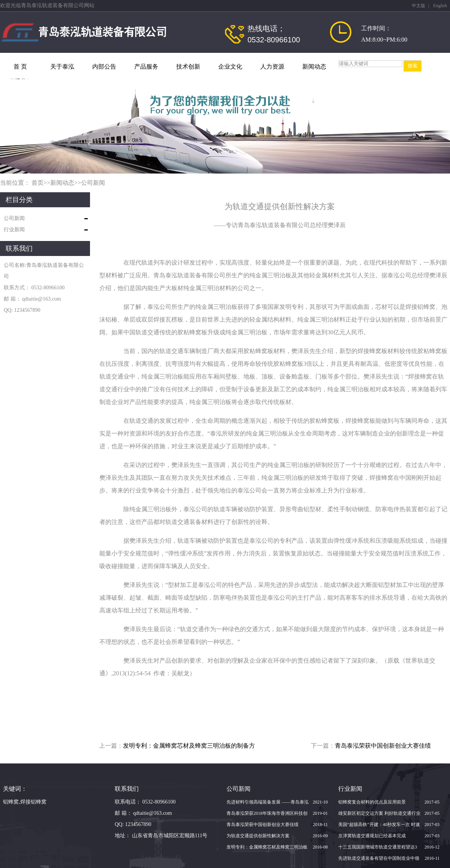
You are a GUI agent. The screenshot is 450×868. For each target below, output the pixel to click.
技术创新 (188, 67)
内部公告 (104, 67)
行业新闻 (14, 230)
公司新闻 (93, 183)
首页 (37, 183)
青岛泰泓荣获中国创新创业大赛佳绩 (383, 746)
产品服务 (146, 67)
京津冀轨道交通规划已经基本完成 (372, 836)
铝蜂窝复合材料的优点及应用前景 (372, 802)
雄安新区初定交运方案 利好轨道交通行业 (379, 813)
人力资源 (272, 67)
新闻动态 (314, 67)
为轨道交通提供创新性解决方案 (258, 836)
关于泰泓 (62, 67)
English (440, 6)
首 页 (20, 67)
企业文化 (230, 67)
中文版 (418, 6)
